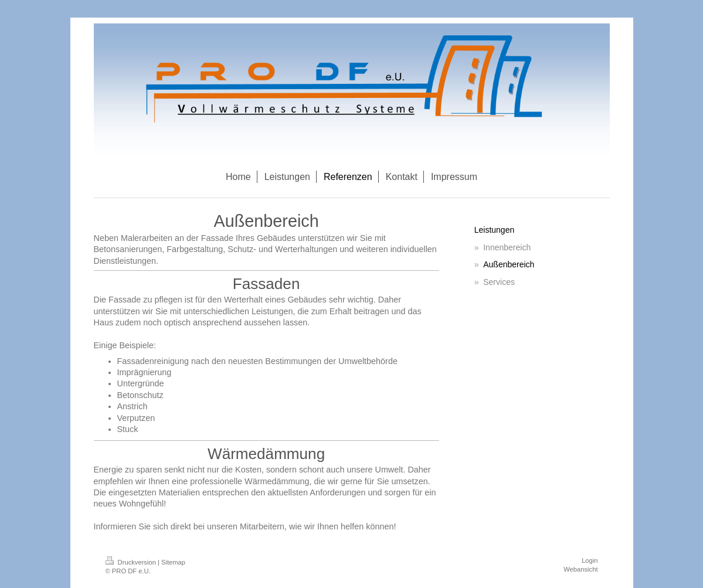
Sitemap (173, 562)
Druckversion (132, 562)
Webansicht (580, 569)
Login (590, 560)
